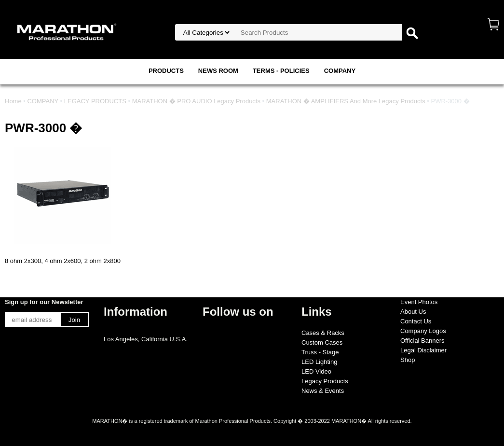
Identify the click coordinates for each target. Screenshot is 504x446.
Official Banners (422, 341)
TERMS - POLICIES (281, 71)
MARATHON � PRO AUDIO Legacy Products (196, 101)
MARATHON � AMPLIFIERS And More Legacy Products (346, 101)
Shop (408, 360)
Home (13, 101)
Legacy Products (325, 381)
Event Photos (419, 302)
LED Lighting (319, 362)
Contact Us (416, 321)
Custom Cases (322, 342)
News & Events (323, 391)
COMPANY (340, 71)
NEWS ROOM (218, 71)
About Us (413, 312)
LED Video (316, 371)
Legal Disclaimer (423, 350)
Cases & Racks (323, 333)
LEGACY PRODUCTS (95, 101)
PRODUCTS (166, 71)
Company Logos (423, 331)
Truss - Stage (320, 352)
